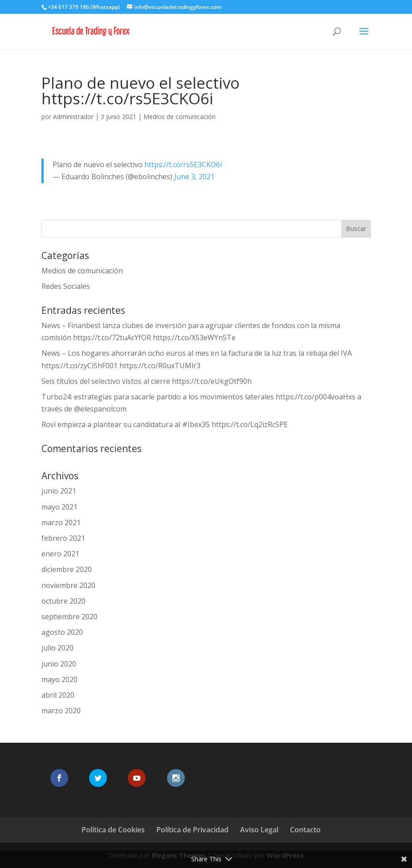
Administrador (73, 117)
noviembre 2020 (68, 585)
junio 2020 (59, 664)
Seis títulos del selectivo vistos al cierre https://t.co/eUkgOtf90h (147, 381)
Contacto (305, 830)
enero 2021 (60, 554)
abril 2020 (58, 695)
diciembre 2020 (67, 569)
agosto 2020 (62, 632)
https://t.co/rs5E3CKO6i (183, 165)
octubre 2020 (63, 601)
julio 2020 (57, 648)
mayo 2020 (59, 679)
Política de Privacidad (192, 830)
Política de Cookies (113, 830)
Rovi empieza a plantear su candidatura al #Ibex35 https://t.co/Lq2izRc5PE (165, 424)
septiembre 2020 (69, 617)
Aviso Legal (259, 830)
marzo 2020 (61, 711)
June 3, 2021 (194, 177)
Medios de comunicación (179, 117)
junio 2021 (59, 491)
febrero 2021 (63, 538)
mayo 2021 (59, 507)
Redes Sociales (66, 286)
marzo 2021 (61, 522)
